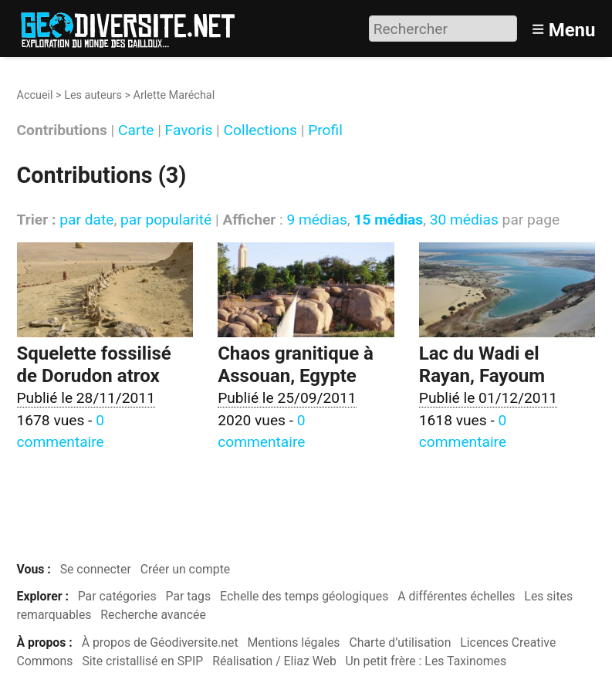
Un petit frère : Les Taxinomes (426, 661)
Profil (325, 131)
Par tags (189, 596)
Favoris (189, 131)
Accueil (35, 95)
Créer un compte (186, 569)
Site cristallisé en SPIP (142, 661)
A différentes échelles (456, 596)
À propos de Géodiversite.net (160, 643)
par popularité (166, 220)
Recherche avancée (153, 615)
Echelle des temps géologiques (304, 596)
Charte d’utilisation (400, 643)
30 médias (464, 220)
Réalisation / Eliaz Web (274, 661)
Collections (260, 131)
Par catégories (117, 596)
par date (86, 220)
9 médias (316, 220)
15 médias (388, 220)
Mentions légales (294, 643)
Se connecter (96, 569)
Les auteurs (93, 95)
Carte (136, 131)
